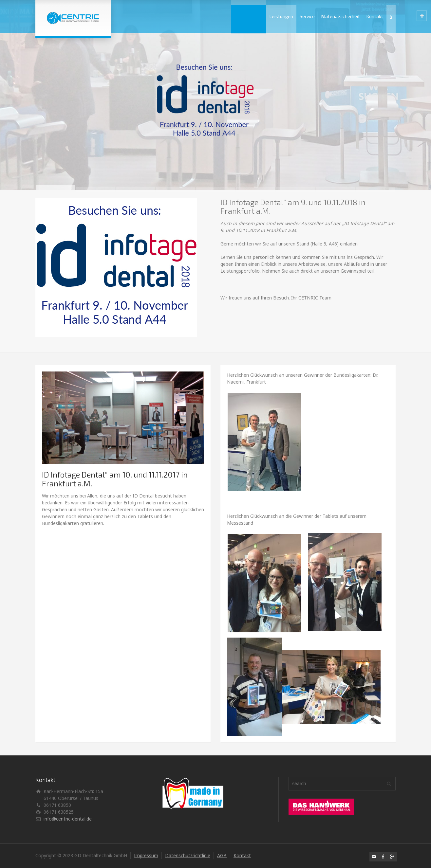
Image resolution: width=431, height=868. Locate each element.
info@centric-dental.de (68, 819)
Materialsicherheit (341, 16)
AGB (222, 855)
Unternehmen (249, 16)
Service (307, 16)
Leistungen (281, 16)
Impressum (146, 855)
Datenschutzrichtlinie (188, 855)
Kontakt (375, 16)
